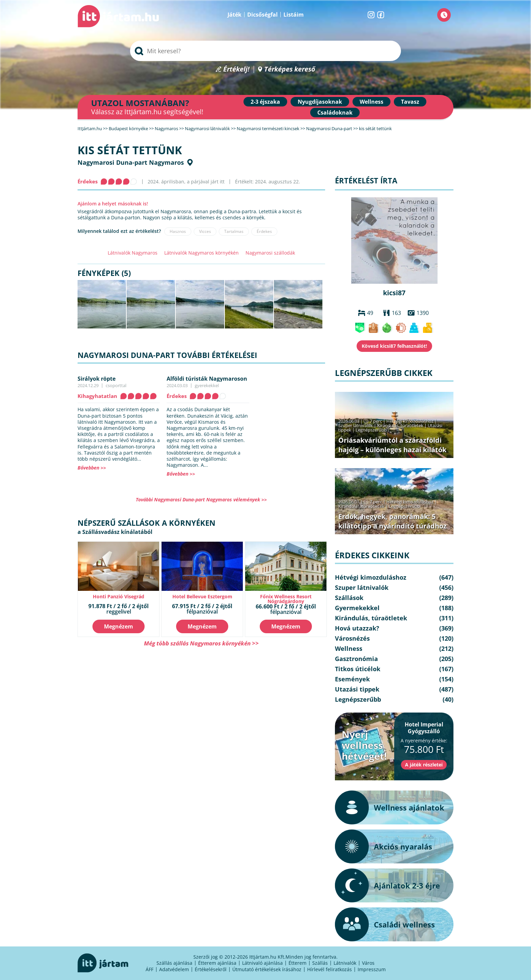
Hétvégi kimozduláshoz (410, 421)
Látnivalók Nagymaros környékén (201, 253)
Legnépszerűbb (371, 430)
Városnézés (352, 638)
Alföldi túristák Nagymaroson (207, 379)
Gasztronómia (356, 659)
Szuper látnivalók (356, 425)
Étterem (298, 963)
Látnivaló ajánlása (262, 963)
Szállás (320, 963)
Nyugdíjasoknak (320, 102)
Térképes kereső (290, 69)
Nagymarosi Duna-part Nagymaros (131, 162)
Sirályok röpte (97, 379)
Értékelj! (236, 69)
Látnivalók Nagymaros (133, 253)
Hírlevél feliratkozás (330, 969)
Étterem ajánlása (217, 963)
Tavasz (410, 102)
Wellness (371, 102)
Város (368, 963)
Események (352, 679)
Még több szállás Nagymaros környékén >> (201, 643)
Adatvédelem (174, 969)
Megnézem (119, 626)
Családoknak (335, 113)
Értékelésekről (211, 969)
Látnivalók (345, 963)
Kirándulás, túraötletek (400, 425)
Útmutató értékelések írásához (267, 969)
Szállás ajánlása (174, 963)
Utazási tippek (357, 689)
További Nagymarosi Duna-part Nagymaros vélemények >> (201, 499)
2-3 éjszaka (265, 102)
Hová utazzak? (357, 628)
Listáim (294, 15)
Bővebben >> (92, 468)
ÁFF (150, 969)
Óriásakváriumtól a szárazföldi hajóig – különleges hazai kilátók (392, 445)
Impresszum (372, 969)
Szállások (349, 598)
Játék (235, 15)
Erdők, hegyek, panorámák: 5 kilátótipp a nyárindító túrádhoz (392, 521)
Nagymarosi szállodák (270, 253)
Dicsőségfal (262, 15)
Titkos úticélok (358, 669)
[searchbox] (265, 51)
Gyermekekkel (357, 608)
